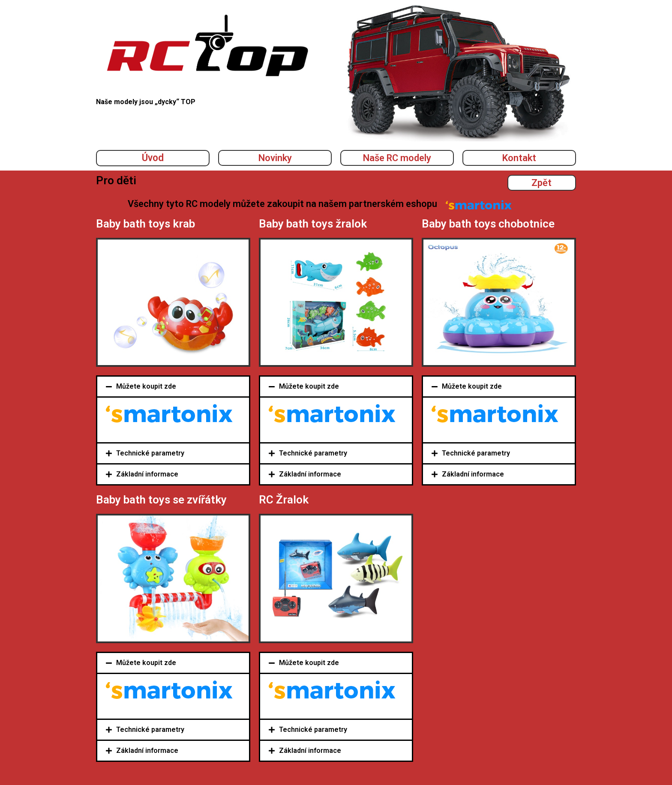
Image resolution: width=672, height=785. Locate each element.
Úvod (153, 158)
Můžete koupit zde (146, 386)
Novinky (275, 158)
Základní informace (147, 474)
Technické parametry (150, 453)
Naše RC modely (397, 158)
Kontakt (519, 158)
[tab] (173, 387)
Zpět (541, 183)
